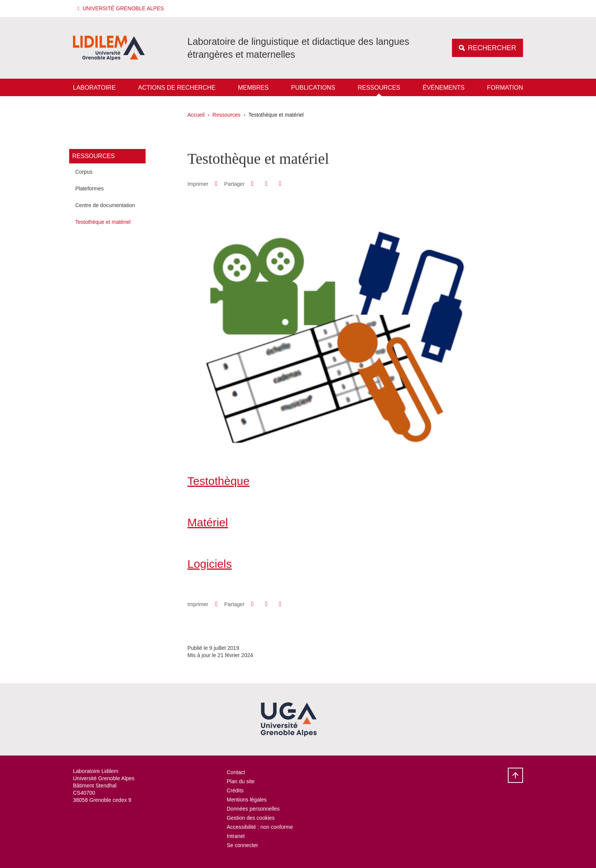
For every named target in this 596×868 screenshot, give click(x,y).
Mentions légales (247, 800)
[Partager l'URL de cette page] (280, 184)
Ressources (379, 88)
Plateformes (90, 188)
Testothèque (218, 481)
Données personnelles (253, 809)
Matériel (208, 522)
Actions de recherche (177, 88)
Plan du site (241, 781)
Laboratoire (94, 88)
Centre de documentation (105, 205)
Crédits (235, 790)
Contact (236, 772)
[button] (122, 9)
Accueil (196, 115)
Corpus (84, 172)
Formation (505, 88)
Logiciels (210, 564)
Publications (313, 88)
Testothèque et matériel (103, 222)
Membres (253, 88)
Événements (444, 88)
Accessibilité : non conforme (260, 827)
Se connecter (243, 845)
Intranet (236, 836)
